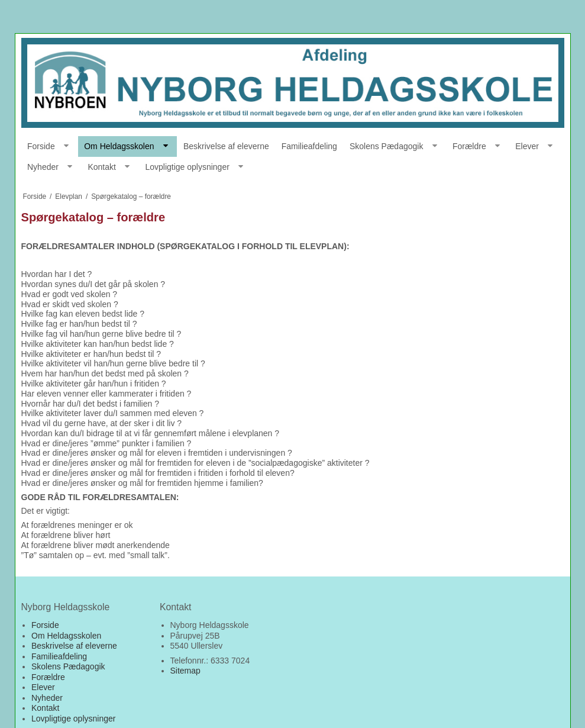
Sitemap (185, 671)
